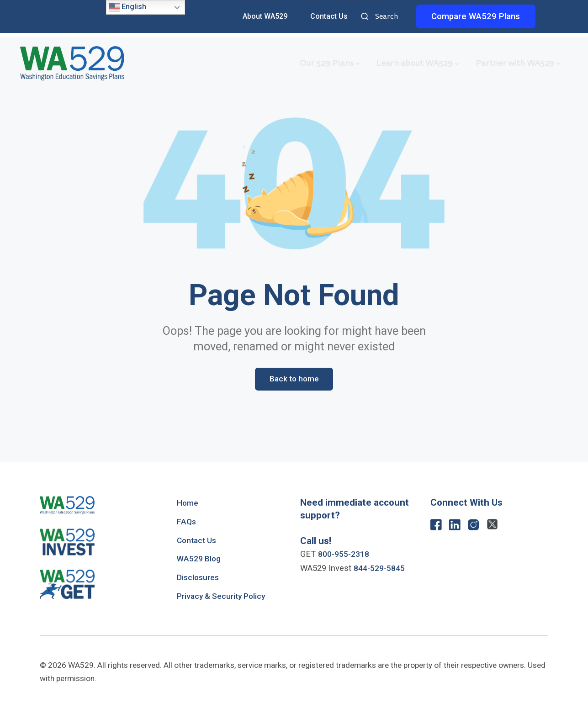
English (127, 7)
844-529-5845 (382, 570)
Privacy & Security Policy (224, 597)
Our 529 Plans (327, 63)
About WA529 (265, 16)
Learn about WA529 (414, 63)
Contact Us (329, 16)
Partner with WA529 (515, 63)
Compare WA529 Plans (476, 16)
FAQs (187, 523)
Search (366, 17)
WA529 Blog (200, 560)
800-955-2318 (346, 555)
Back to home (294, 380)
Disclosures (199, 579)
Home (188, 504)
